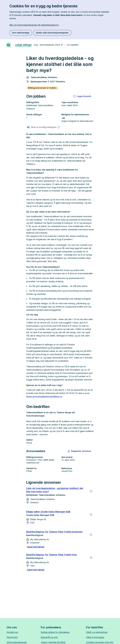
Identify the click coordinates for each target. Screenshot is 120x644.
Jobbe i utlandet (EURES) (53, 642)
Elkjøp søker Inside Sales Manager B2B (48, 512)
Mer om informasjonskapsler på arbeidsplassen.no (34, 25)
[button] (79, 451)
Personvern (12, 637)
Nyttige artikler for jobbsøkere (55, 632)
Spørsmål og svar (49, 637)
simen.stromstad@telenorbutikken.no (44, 396)
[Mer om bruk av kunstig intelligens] (59, 127)
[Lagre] (91, 491)
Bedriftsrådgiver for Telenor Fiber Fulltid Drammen (54, 532)
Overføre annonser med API (100, 642)
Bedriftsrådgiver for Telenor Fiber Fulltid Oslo (52, 555)
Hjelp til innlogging (95, 637)
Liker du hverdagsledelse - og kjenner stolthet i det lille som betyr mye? (55, 490)
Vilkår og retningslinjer (97, 632)
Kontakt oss (12, 632)
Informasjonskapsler (17, 642)
